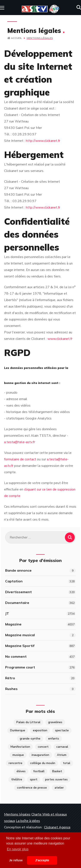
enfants (54, 739)
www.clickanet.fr (60, 339)
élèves (21, 771)
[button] (79, 8)
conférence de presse (32, 788)
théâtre (17, 779)
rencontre (15, 763)
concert (43, 747)
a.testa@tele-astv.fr (20, 442)
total (67, 763)
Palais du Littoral (28, 722)
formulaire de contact (20, 459)
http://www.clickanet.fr (43, 141)
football (39, 771)
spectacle (62, 730)
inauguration (40, 755)
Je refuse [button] (16, 860)
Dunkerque (18, 730)
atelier (59, 788)
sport (34, 779)
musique (18, 755)
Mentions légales (17, 814)
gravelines (55, 722)
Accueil (15, 38)
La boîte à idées (28, 821)
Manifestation (20, 747)
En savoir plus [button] (18, 849)
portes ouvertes (56, 779)
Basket (57, 771)
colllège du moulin (43, 763)
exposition (40, 730)
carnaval (62, 747)
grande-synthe (30, 739)
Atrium (62, 755)
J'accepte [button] (42, 860)
